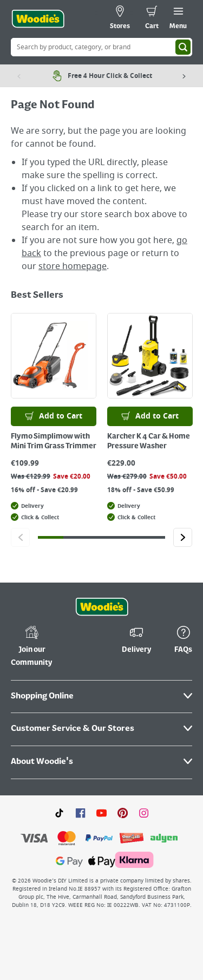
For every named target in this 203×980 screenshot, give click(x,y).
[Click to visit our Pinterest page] (123, 813)
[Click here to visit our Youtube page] (101, 813)
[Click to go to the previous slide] (20, 537)
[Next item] (184, 76)
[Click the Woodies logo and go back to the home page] (38, 19)
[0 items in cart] (152, 19)
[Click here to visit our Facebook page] (80, 813)
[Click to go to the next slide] (183, 537)
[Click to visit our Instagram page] (144, 813)
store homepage (73, 266)
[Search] (183, 47)
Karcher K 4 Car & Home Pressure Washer (149, 441)
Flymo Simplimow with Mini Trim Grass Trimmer (54, 441)
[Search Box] (101, 47)
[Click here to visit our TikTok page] (59, 813)
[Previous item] (19, 76)
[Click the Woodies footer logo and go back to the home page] (102, 607)
